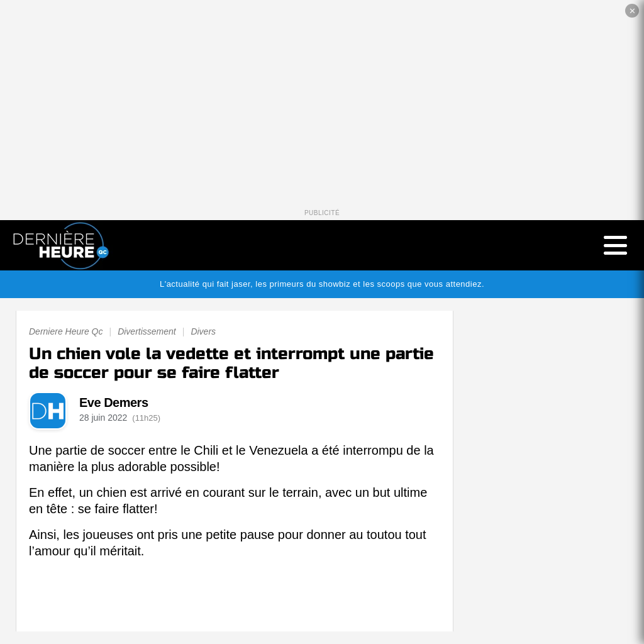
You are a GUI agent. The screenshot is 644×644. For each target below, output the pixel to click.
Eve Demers (114, 402)
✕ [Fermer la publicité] (632, 11)
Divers (203, 331)
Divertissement (147, 331)
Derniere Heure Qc (66, 331)
